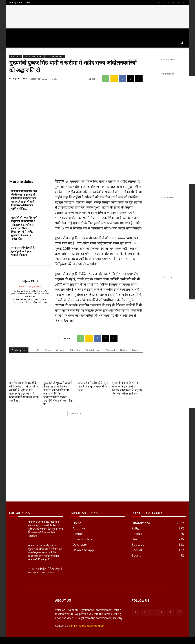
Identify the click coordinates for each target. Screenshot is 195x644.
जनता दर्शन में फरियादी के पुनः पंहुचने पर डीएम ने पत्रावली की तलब (23, 251)
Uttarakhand (55, 56)
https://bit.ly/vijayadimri (30, 286)
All (38, 350)
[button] (181, 42)
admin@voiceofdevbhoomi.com (88, 626)
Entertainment (93, 350)
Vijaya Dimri (20, 79)
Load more (76, 413)
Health (124, 350)
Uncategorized (34, 56)
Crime (48, 350)
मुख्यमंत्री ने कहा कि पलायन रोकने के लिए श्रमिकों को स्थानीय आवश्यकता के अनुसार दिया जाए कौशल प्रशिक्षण (127, 388)
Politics (16, 56)
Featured (110, 350)
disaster (60, 350)
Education (75, 350)
